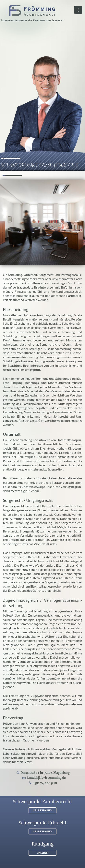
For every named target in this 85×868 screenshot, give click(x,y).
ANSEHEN (43, 853)
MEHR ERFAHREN (43, 810)
